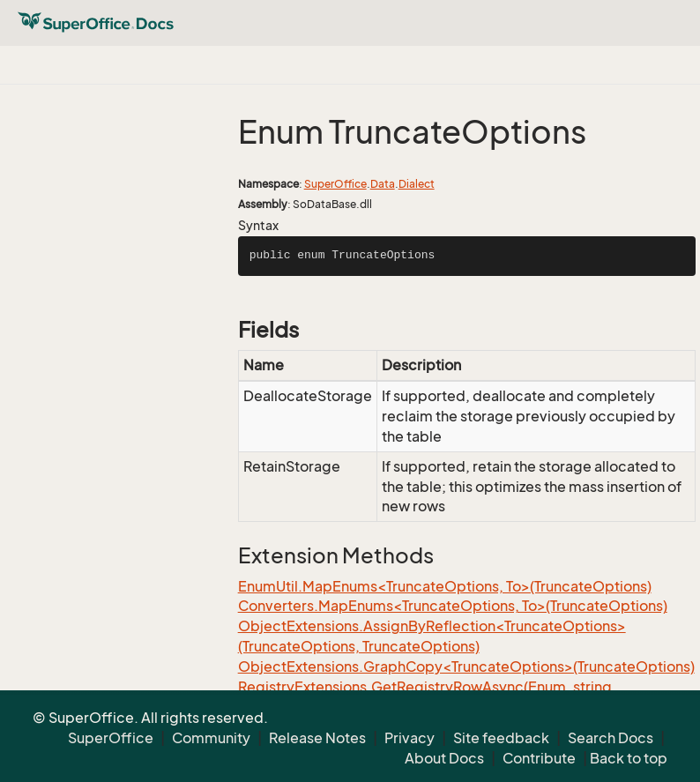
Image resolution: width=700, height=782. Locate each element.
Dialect (417, 184)
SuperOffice (335, 184)
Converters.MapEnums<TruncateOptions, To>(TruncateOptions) (453, 606)
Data (383, 184)
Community (211, 738)
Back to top (629, 758)
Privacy (410, 738)
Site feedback (501, 738)
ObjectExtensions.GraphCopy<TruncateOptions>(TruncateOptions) (466, 667)
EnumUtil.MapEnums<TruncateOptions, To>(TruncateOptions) (445, 586)
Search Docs (611, 738)
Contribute (539, 758)
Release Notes (317, 738)
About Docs (444, 758)
